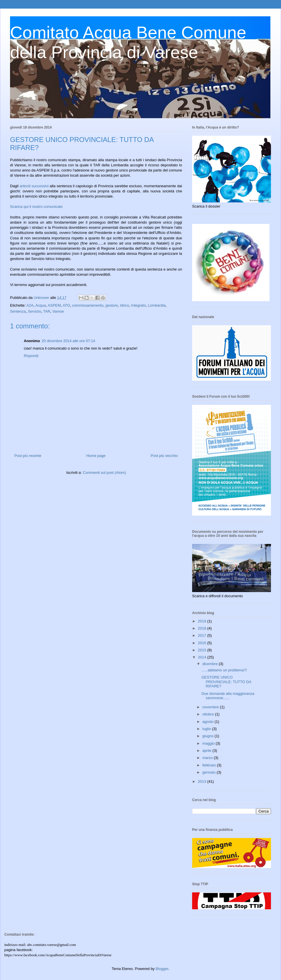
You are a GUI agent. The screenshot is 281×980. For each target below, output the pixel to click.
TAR (47, 311)
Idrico (124, 305)
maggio (209, 743)
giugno (209, 736)
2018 (203, 628)
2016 (203, 643)
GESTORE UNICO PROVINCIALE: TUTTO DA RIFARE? (226, 682)
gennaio (210, 772)
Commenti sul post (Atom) (104, 473)
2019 (203, 621)
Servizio (34, 311)
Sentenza (18, 311)
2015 (203, 650)
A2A (30, 305)
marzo (208, 758)
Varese (58, 311)
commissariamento (88, 305)
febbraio (210, 765)
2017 (203, 635)
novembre (211, 707)
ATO (67, 305)
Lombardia (157, 305)
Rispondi (31, 356)
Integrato (138, 305)
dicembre (211, 664)
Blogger (162, 969)
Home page (96, 456)
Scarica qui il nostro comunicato (36, 207)
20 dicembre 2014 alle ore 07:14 (68, 341)
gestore (112, 305)
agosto (209, 722)
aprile (207, 751)
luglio (207, 729)
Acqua (41, 305)
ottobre (209, 714)
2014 (203, 657)
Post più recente (28, 456)
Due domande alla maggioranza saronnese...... (228, 696)
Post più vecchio (164, 456)
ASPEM (54, 305)
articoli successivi (34, 186)
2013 (203, 781)
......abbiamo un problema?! (224, 670)
